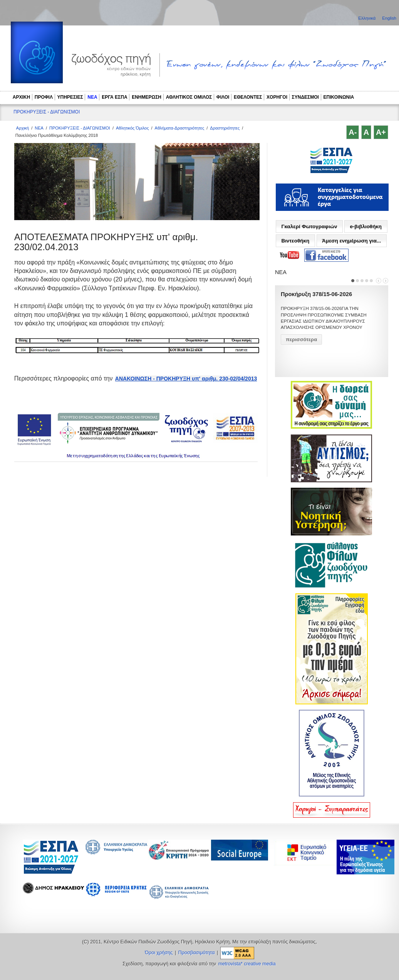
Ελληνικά (367, 18)
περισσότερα (301, 339)
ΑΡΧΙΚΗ (21, 97)
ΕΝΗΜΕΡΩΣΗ (147, 97)
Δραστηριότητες (225, 128)
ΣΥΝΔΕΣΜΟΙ (305, 97)
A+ (381, 132)
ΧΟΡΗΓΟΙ (277, 97)
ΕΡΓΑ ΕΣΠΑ (114, 97)
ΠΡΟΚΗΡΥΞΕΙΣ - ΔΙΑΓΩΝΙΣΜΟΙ (47, 112)
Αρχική (23, 128)
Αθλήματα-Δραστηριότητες (180, 128)
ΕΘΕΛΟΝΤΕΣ (248, 97)
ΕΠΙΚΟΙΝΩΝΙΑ (339, 97)
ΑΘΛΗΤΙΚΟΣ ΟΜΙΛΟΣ (189, 97)
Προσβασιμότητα (197, 953)
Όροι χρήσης (159, 953)
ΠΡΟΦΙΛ (44, 97)
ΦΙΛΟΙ (223, 97)
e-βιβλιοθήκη (366, 226)
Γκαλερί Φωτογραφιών (309, 226)
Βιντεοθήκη (295, 241)
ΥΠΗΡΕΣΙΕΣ (70, 97)
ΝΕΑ (92, 97)
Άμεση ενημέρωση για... (351, 241)
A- (353, 132)
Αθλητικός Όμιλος (132, 128)
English (389, 18)
